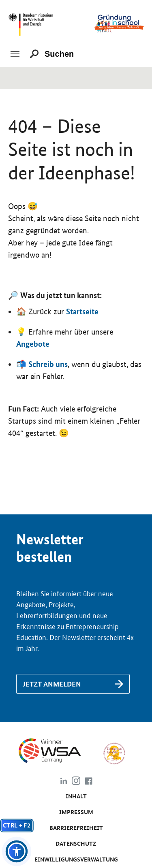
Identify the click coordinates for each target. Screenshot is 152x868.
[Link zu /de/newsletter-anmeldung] (73, 684)
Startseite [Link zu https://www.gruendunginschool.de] (82, 311)
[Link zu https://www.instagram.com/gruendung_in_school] (76, 782)
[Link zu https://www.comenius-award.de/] (114, 753)
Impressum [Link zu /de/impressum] (76, 812)
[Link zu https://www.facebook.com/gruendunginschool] (89, 782)
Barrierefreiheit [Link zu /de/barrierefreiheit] (76, 828)
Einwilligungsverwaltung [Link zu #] (76, 859)
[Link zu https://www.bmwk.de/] (33, 23)
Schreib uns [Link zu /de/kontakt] (48, 364)
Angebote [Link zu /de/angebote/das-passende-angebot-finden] (33, 344)
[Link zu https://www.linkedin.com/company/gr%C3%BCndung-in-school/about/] (63, 782)
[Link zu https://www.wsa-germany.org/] (57, 753)
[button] (17, 851)
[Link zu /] (119, 23)
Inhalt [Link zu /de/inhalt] (76, 796)
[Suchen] (63, 54)
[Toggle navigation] (15, 54)
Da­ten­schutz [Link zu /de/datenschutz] (76, 844)
